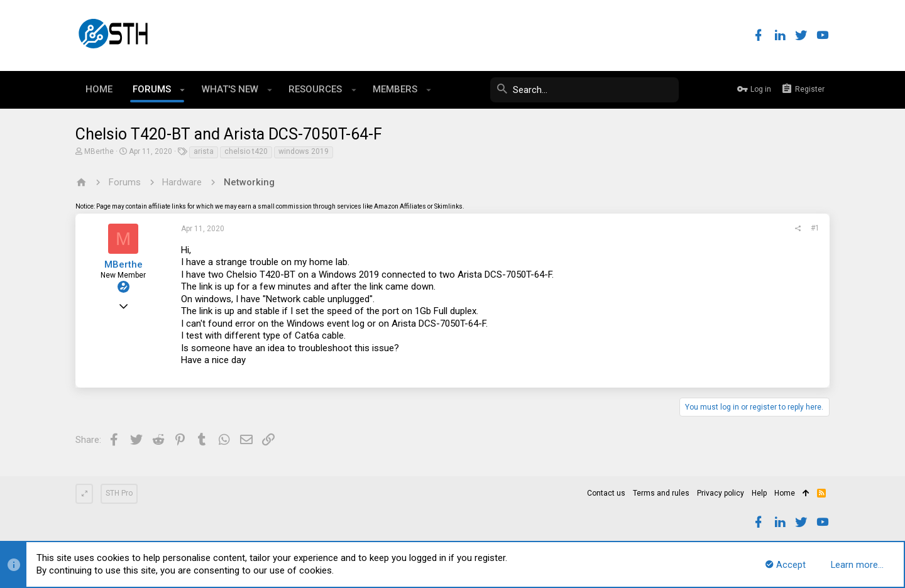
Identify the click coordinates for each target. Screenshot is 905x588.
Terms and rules (661, 493)
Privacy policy (721, 493)
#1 (815, 228)
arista (204, 151)
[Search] (584, 90)
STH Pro (119, 493)
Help (759, 493)
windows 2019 (304, 151)
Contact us (606, 493)
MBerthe (99, 151)
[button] (183, 90)
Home (785, 493)
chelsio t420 (246, 151)
